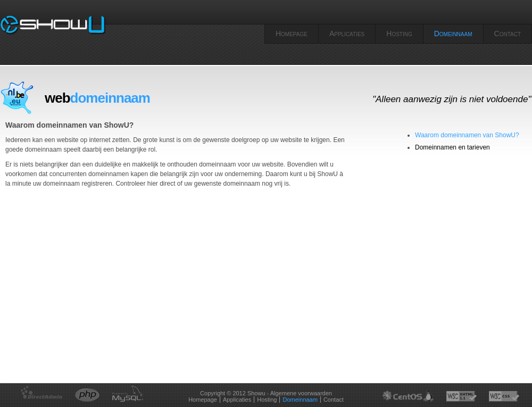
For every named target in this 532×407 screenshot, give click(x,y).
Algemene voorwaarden (301, 393)
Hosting (399, 34)
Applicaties (347, 34)
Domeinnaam (453, 34)
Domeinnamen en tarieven (452, 147)
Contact (508, 34)
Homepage (292, 34)
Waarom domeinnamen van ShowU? (467, 135)
